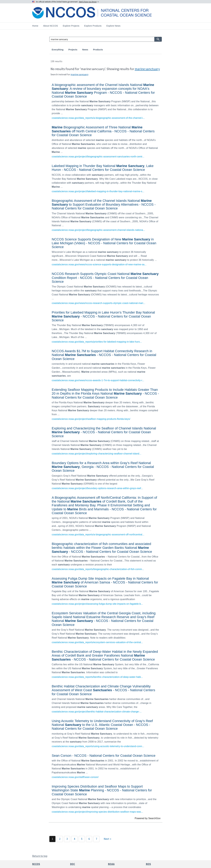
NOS (148, 864)
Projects (73, 50)
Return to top (40, 856)
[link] (106, 101)
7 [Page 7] (96, 839)
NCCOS (36, 864)
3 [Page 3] (67, 839)
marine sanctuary (147, 69)
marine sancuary (79, 74)
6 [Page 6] (89, 839)
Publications (114, 50)
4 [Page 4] (74, 839)
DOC (73, 864)
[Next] (108, 839)
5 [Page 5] (82, 839)
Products (98, 50)
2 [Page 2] (60, 839)
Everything (58, 50)
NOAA (111, 864)
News (85, 50)
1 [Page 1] (52, 839)
